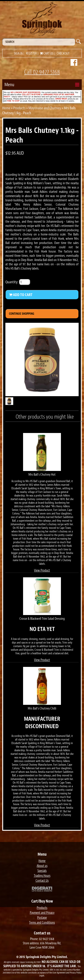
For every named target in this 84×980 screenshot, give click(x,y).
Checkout (63, 54)
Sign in (18, 54)
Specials (42, 871)
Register (31, 54)
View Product (42, 570)
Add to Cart (21, 295)
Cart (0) (47, 54)
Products (19, 108)
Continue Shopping (22, 314)
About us (42, 866)
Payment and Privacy (42, 913)
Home (6, 108)
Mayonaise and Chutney (45, 108)
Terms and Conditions (42, 923)
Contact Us (42, 881)
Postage (42, 918)
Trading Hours (42, 876)
